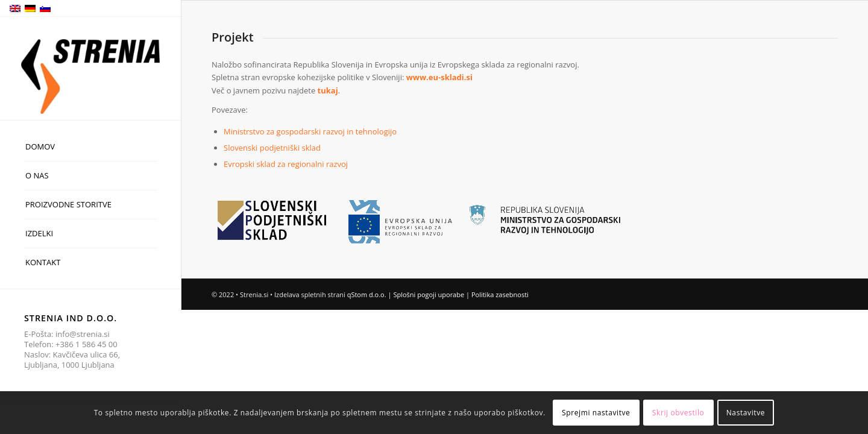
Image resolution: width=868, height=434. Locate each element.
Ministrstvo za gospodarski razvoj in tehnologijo (310, 131)
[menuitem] (90, 147)
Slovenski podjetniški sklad (272, 148)
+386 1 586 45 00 (86, 344)
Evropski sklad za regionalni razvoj (286, 164)
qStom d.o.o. (367, 294)
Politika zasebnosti (500, 294)
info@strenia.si (83, 334)
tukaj (328, 90)
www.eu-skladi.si (439, 77)
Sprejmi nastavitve (596, 413)
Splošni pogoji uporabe (429, 294)
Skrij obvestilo (678, 413)
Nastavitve (746, 413)
